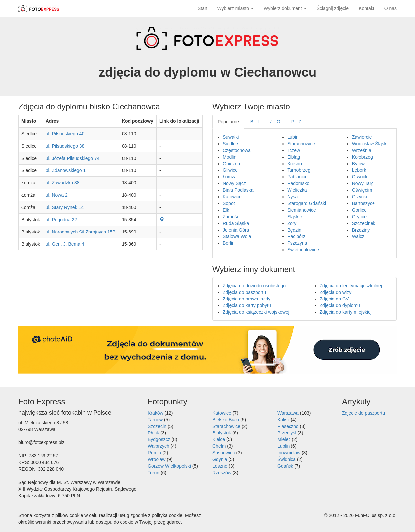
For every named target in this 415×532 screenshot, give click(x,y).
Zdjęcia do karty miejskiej (346, 312)
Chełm (219, 446)
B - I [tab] (255, 122)
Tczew (294, 150)
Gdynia (220, 459)
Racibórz (296, 236)
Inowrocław (289, 453)
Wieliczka (297, 190)
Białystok (222, 433)
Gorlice (359, 210)
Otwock (360, 177)
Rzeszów (222, 473)
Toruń (154, 473)
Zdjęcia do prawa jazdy (247, 299)
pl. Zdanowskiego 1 (66, 170)
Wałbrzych (159, 446)
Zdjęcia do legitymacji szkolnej (351, 286)
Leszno (220, 466)
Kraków (156, 413)
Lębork (359, 170)
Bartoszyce (363, 203)
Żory (292, 223)
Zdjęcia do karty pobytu (247, 305)
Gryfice (359, 217)
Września (362, 150)
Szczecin (157, 426)
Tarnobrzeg (299, 170)
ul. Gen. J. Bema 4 (65, 244)
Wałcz (358, 236)
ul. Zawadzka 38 (63, 183)
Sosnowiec (224, 453)
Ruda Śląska (236, 223)
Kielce (219, 439)
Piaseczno (288, 426)
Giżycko (360, 197)
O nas (391, 8)
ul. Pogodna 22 (61, 220)
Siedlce (230, 144)
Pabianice (297, 177)
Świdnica (287, 459)
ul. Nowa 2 (57, 195)
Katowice (232, 197)
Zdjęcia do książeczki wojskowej (256, 312)
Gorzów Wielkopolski (169, 466)
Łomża (230, 177)
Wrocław (157, 459)
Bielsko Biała (226, 420)
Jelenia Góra (236, 230)
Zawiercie (362, 137)
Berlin (229, 243)
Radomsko (298, 183)
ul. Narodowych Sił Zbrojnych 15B (81, 232)
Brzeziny (361, 230)
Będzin (294, 230)
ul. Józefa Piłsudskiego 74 (73, 158)
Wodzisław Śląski (370, 144)
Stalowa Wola (237, 236)
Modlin (230, 157)
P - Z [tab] (296, 122)
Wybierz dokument (285, 8)
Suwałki (231, 137)
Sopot (229, 203)
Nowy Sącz (234, 183)
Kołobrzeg (362, 157)
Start (203, 8)
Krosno (294, 164)
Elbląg (294, 157)
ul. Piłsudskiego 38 (65, 146)
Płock (153, 433)
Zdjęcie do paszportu (364, 413)
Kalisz (283, 420)
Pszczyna (297, 243)
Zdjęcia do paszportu (244, 292)
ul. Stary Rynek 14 (65, 207)
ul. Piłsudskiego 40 (65, 134)
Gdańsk (285, 466)
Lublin (283, 446)
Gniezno (231, 164)
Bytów (358, 164)
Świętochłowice (303, 250)
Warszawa (288, 413)
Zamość (231, 217)
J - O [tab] (275, 122)
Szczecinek (364, 223)
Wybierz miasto (236, 8)
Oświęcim (362, 190)
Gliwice (230, 170)
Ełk (226, 210)
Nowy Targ (363, 183)
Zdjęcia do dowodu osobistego (254, 286)
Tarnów (155, 420)
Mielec (284, 439)
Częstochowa (237, 150)
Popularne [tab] (228, 122)
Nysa (292, 197)
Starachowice (301, 144)
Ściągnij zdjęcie (333, 8)
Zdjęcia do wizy (336, 292)
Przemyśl (287, 433)
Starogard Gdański (307, 203)
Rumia (154, 453)
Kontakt (366, 8)
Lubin (293, 137)
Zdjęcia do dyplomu (340, 305)
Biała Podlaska (238, 190)
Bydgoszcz (159, 439)
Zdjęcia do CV (334, 299)
